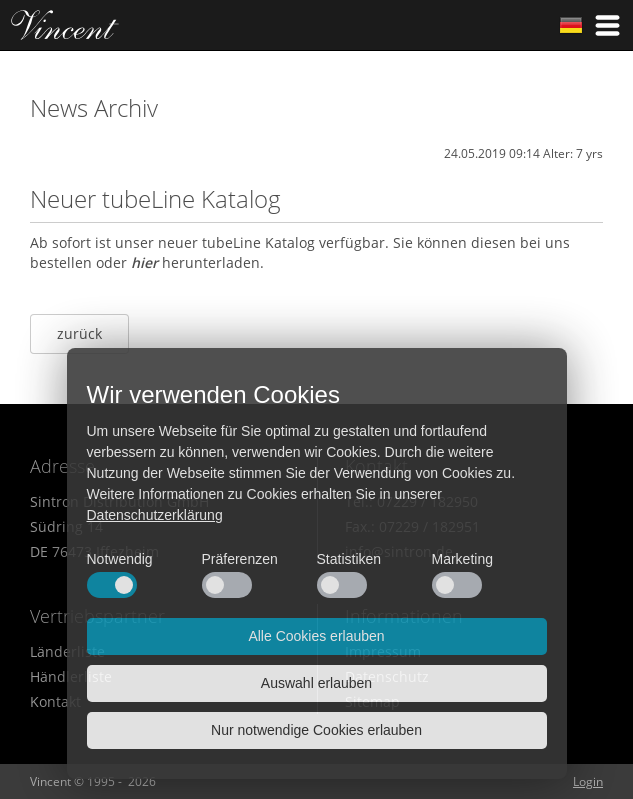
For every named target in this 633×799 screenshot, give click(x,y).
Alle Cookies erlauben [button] (316, 636)
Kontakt (55, 701)
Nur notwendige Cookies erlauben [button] (316, 730)
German (571, 25)
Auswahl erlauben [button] (316, 683)
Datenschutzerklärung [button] (155, 515)
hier (144, 262)
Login (588, 781)
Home (65, 25)
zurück (79, 333)
